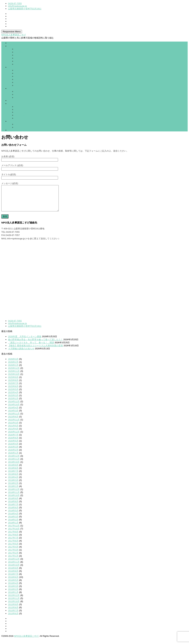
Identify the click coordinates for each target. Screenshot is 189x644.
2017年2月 (13, 558)
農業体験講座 (21, 76)
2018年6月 (13, 512)
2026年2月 (13, 367)
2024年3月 (13, 416)
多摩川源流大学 (22, 70)
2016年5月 (13, 585)
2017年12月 (14, 531)
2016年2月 (13, 594)
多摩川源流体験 (22, 73)
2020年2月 (13, 455)
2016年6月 (13, 582)
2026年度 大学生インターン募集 (25, 342)
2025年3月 (13, 400)
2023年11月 (14, 419)
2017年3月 (13, 555)
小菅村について (22, 58)
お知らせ (19, 107)
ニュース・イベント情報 (20, 104)
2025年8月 (13, 385)
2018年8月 (13, 506)
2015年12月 (14, 600)
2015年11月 (14, 603)
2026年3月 (13, 364)
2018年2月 (13, 525)
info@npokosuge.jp (17, 6)
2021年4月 (13, 434)
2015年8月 (13, 612)
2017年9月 (13, 537)
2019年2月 (13, 488)
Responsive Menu (12, 32)
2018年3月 (13, 522)
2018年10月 (14, 500)
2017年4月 (13, 552)
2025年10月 (14, 379)
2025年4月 (13, 397)
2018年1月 (13, 528)
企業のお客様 (15, 88)
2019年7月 (13, 476)
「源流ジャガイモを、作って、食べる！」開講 (31, 348)
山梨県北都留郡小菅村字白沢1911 (25, 9)
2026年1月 (13, 370)
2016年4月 (13, 588)
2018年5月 (13, 516)
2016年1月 (13, 597)
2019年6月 (13, 479)
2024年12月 (14, 406)
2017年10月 (14, 534)
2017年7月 (13, 543)
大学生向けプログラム (26, 79)
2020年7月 (13, 440)
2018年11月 (14, 497)
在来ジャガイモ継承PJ (26, 85)
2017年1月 (13, 561)
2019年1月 (13, 491)
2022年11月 (14, 425)
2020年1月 (13, 458)
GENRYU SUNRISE (25, 109)
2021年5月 (13, 431)
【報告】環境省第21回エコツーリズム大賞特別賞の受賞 (35, 351)
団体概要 (12, 46)
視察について (21, 124)
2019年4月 (13, 482)
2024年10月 (14, 410)
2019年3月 (13, 485)
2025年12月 (14, 373)
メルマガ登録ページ (25, 127)
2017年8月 (13, 540)
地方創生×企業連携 (24, 91)
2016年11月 (14, 567)
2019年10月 (14, 467)
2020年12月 (14, 437)
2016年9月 (13, 573)
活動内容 (12, 67)
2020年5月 (13, 446)
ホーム (11, 43)
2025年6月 (13, 391)
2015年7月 (13, 615)
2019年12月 (14, 461)
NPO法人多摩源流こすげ (14, 35)
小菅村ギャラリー (24, 61)
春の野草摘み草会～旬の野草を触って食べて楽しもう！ (35, 345)
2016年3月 (13, 591)
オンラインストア (17, 101)
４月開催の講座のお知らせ (21, 354)
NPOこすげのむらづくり (27, 55)
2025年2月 (13, 403)
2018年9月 (13, 503)
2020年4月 (13, 449)
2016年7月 (13, 579)
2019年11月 (14, 464)
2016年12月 (14, 564)
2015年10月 (14, 606)
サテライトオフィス (25, 98)
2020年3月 (13, 452)
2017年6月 (13, 546)
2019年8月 (13, 473)
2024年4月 (13, 413)
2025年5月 (13, 394)
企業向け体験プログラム (27, 94)
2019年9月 (13, 470)
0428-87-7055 (15, 3)
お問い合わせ (15, 121)
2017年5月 (13, 549)
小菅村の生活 (21, 118)
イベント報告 (21, 112)
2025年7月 (13, 388)
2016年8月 (13, 576)
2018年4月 (13, 519)
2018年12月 (14, 494)
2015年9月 (13, 609)
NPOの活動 (20, 115)
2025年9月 (13, 382)
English (12, 130)
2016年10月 (14, 570)
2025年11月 (14, 376)
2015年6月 (13, 619)
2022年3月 (13, 428)
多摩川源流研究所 (24, 64)
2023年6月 (13, 422)
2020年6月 (13, 443)
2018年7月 (13, 509)
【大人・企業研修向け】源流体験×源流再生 (36, 82)
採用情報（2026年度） (26, 52)
